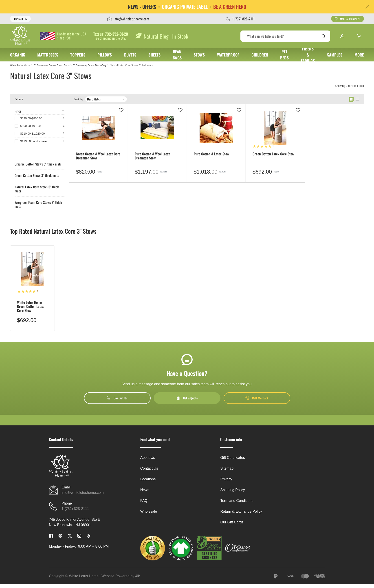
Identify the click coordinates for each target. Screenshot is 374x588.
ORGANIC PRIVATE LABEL (185, 7)
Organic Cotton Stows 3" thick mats (38, 164)
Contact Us (20, 19)
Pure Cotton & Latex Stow (211, 154)
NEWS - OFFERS (142, 7)
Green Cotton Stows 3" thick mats (37, 175)
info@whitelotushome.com (83, 493)
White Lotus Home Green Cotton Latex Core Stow (30, 306)
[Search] (285, 36)
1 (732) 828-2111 (75, 509)
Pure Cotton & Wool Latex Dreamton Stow (152, 156)
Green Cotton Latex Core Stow (273, 154)
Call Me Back (257, 398)
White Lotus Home (20, 65)
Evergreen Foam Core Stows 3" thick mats (38, 204)
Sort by (78, 99)
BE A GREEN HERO (230, 7)
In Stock (180, 36)
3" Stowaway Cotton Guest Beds (52, 65)
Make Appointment (348, 19)
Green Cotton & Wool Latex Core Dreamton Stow (98, 156)
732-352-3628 (117, 34)
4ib (138, 576)
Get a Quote (187, 398)
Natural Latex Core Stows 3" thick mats (131, 65)
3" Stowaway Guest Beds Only (90, 65)
